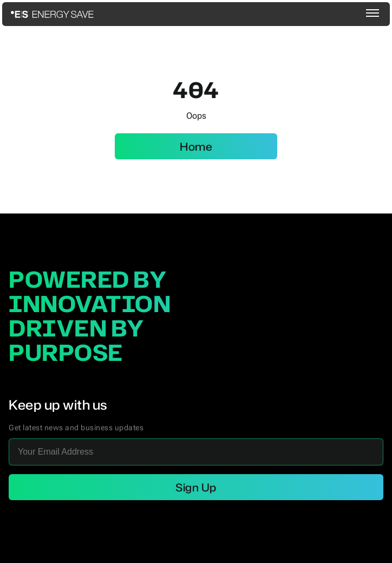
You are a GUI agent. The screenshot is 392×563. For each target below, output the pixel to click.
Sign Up (196, 487)
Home (196, 146)
